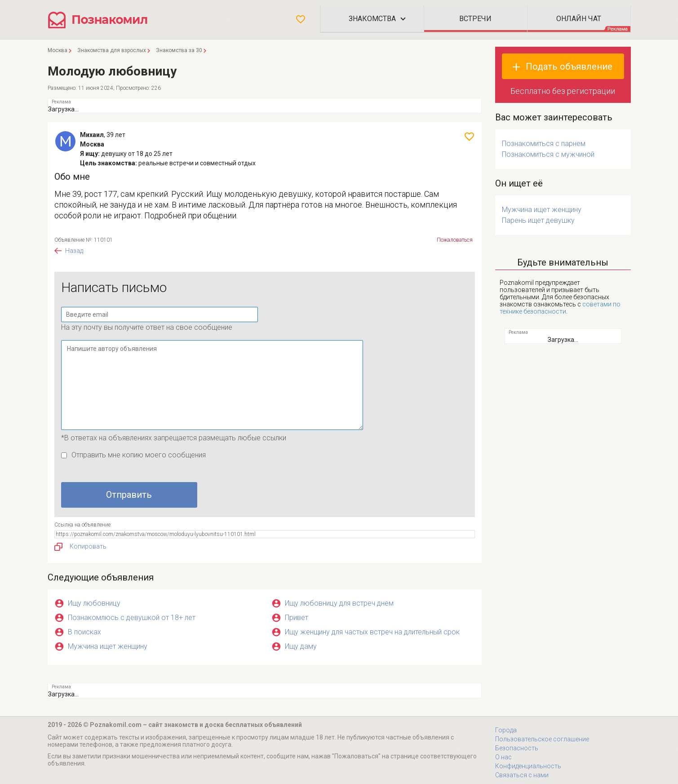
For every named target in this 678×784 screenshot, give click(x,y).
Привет (297, 618)
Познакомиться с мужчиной (548, 154)
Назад (74, 251)
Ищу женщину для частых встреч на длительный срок (372, 632)
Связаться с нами (522, 775)
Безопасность (517, 748)
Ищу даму (301, 646)
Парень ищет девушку (538, 220)
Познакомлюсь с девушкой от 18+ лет (132, 618)
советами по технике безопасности (560, 308)
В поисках (84, 632)
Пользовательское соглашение (542, 739)
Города (506, 730)
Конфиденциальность (528, 766)
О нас (503, 757)
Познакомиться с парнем (544, 144)
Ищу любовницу (94, 603)
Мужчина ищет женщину (108, 646)
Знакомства (372, 19)
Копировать (80, 547)
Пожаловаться (455, 240)
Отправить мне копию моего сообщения (139, 455)
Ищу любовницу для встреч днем (339, 603)
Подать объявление (569, 66)
